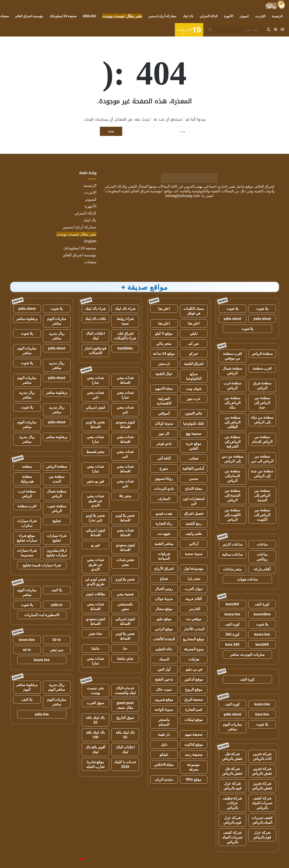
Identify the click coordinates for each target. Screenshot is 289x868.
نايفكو (164, 755)
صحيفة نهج (194, 434)
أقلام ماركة (262, 569)
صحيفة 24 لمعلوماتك (63, 16)
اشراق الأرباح (164, 569)
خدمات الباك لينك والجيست (125, 690)
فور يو (95, 545)
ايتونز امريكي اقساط (95, 533)
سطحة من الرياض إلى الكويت (262, 515)
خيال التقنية (164, 374)
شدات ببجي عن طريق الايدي (95, 501)
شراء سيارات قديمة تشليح (42, 565)
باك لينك (188, 16)
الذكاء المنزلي (209, 16)
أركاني (194, 544)
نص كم (194, 344)
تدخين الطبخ (164, 679)
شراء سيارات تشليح (57, 538)
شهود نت (164, 534)
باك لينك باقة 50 (125, 735)
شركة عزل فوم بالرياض (232, 786)
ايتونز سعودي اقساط (125, 424)
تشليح (57, 521)
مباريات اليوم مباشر (232, 727)
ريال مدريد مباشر (57, 336)
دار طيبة (164, 734)
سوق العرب (95, 703)
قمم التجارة (194, 710)
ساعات (262, 544)
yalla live (42, 714)
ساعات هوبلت (247, 579)
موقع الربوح (194, 689)
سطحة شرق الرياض (262, 386)
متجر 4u (125, 496)
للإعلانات (74, 860)
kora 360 (232, 644)
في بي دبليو (194, 669)
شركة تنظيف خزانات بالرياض (232, 803)
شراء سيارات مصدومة (27, 553)
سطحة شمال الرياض (232, 371)
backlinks (125, 348)
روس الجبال (164, 589)
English (89, 16)
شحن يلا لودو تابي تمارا (95, 518)
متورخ (164, 468)
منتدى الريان (164, 779)
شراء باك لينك (125, 309)
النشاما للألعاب (164, 639)
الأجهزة (229, 16)
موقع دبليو (164, 619)
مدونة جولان (164, 599)
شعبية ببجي (125, 594)
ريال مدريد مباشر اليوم (57, 687)
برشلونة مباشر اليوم (27, 687)
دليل (164, 745)
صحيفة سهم (194, 734)
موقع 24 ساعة (164, 354)
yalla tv (57, 605)
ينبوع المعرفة (194, 649)
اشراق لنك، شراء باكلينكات (125, 336)
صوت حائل (164, 689)
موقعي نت (194, 619)
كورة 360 (232, 634)
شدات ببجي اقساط (125, 380)
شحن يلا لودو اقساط (95, 424)
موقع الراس (164, 629)
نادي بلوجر (164, 444)
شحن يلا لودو (125, 579)
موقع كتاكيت (194, 745)
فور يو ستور (95, 481)
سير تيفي (57, 650)
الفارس (194, 609)
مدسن (194, 479)
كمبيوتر (244, 16)
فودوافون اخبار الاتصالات (95, 351)
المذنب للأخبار (194, 629)
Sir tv (57, 640)
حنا (125, 648)
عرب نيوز (194, 399)
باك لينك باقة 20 (95, 720)
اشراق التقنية (194, 364)
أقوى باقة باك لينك (95, 750)
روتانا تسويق (164, 479)
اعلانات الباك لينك (95, 336)
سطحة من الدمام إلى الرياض (232, 476)
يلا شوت (262, 309)
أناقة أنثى (164, 458)
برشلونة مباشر (27, 319)
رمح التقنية (194, 524)
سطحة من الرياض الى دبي (262, 459)
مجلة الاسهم (164, 389)
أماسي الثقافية (194, 468)
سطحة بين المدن (57, 479)
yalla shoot (262, 319)
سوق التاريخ (125, 718)
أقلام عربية (194, 599)
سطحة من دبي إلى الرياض (232, 459)
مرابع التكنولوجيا (194, 376)
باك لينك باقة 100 (95, 735)
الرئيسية (277, 16)
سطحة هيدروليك (27, 479)
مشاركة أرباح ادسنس (162, 16)
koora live (232, 614)
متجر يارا (194, 579)
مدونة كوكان (164, 423)
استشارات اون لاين (194, 501)
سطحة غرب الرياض (232, 386)
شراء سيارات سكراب (27, 523)
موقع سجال (164, 609)
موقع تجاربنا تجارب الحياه (95, 764)
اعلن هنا (164, 309)
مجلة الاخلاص (164, 765)
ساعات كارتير (232, 544)
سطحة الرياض (262, 354)
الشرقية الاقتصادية (164, 401)
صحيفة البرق (194, 700)
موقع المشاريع (194, 639)
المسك (164, 659)
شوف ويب (194, 389)
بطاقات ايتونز (95, 594)
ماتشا (95, 648)
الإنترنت (260, 16)
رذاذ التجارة (164, 524)
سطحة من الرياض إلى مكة (232, 403)
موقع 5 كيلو (164, 333)
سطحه (27, 466)
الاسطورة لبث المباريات (42, 615)
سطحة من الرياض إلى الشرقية (232, 442)
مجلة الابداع (194, 489)
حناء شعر (95, 634)
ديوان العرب (194, 589)
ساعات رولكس (262, 557)
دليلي (194, 333)
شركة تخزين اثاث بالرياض (262, 756)
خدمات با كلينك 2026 (125, 764)
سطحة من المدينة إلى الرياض (232, 495)
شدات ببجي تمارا (95, 380)
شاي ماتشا (125, 659)
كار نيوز (164, 434)
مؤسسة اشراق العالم (29, 16)
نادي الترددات (164, 489)
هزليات (194, 659)
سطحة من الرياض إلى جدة (262, 403)
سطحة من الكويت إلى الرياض (232, 515)
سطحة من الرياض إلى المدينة (262, 495)
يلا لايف (57, 590)
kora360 (232, 604)
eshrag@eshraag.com (183, 196)
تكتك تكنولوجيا (194, 423)
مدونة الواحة (164, 710)
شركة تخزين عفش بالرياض (262, 771)
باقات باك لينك (95, 319)
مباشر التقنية (164, 544)
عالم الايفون (194, 413)
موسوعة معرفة (194, 767)
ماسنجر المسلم (164, 722)
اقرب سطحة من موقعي (232, 356)
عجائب (194, 458)
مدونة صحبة (194, 554)
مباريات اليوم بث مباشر (247, 655)
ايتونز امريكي (95, 407)
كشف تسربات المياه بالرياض (262, 820)
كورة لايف (262, 604)
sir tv (27, 650)
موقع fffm (194, 779)
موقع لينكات (194, 720)
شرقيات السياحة (164, 556)
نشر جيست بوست (95, 690)
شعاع (164, 579)
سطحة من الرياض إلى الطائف (232, 422)
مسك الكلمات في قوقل (194, 311)
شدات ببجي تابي (95, 395)
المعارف (164, 499)
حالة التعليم (164, 649)
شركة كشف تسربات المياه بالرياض (262, 803)
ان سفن (164, 364)
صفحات (90, 262)
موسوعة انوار (194, 569)
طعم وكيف (194, 534)
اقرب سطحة (262, 368)
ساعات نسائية (232, 554)
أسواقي (164, 413)
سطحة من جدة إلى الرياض (262, 474)
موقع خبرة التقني (194, 446)
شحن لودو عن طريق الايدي (95, 582)
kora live (262, 714)
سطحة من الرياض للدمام (262, 439)
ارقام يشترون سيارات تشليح (57, 553)
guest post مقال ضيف (125, 705)
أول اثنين (164, 669)
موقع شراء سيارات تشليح (27, 538)
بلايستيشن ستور (125, 607)
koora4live (262, 614)
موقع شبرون (164, 700)
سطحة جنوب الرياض (57, 508)
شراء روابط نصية (125, 321)
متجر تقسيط (95, 452)
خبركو (194, 354)
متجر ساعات (232, 569)
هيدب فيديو (164, 513)
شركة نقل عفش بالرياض (232, 756)
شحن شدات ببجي (125, 562)
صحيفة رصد (194, 755)
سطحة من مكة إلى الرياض (262, 420)
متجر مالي (164, 344)
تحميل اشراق (194, 513)
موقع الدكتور (194, 679)
